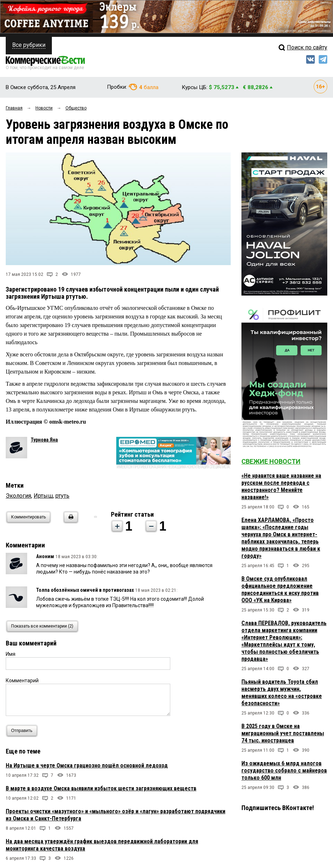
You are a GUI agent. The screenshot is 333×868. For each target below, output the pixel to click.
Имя (11, 654)
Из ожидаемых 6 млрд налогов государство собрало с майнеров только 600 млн (284, 771)
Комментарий (22, 681)
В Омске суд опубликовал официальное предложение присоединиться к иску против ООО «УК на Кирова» (280, 589)
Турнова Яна (44, 440)
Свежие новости (271, 461)
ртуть (62, 496)
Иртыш (43, 496)
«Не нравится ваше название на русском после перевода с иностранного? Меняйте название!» (281, 486)
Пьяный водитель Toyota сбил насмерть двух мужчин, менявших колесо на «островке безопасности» (282, 693)
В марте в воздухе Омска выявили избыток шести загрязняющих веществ (101, 788)
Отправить (23, 731)
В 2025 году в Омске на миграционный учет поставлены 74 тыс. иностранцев (283, 733)
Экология (18, 496)
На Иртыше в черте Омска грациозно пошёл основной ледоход (87, 765)
